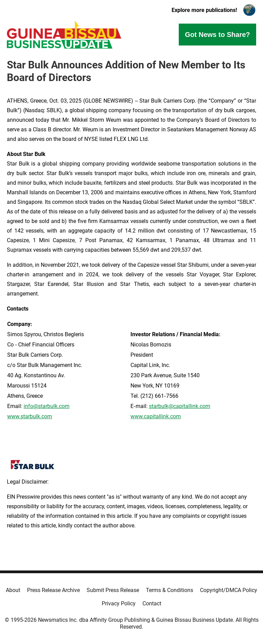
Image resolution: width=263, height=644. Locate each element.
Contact (152, 603)
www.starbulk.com (30, 416)
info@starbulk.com (47, 406)
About (13, 590)
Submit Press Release (113, 590)
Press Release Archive (53, 590)
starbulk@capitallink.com (180, 406)
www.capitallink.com (156, 416)
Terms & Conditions (170, 590)
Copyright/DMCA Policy (229, 590)
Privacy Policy (119, 603)
